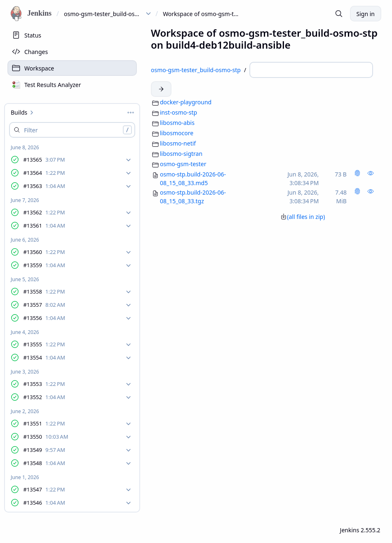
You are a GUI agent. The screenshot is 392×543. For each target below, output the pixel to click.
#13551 (44, 424)
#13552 (44, 398)
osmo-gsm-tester (183, 164)
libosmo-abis (177, 123)
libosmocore (177, 133)
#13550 (46, 437)
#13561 (44, 226)
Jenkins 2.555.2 (360, 530)
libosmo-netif (178, 143)
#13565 (44, 160)
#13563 (44, 187)
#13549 (44, 450)
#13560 (44, 253)
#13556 (44, 319)
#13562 (44, 213)
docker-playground (186, 102)
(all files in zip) (303, 217)
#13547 (44, 490)
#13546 (44, 503)
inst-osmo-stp (178, 112)
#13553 (44, 384)
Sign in (366, 14)
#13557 (44, 305)
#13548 (44, 464)
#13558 (44, 292)
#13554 (44, 358)
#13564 (44, 173)
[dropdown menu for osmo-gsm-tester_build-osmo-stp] (148, 14)
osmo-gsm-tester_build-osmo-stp (103, 14)
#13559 (44, 266)
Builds (23, 112)
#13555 (44, 345)
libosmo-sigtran (181, 154)
